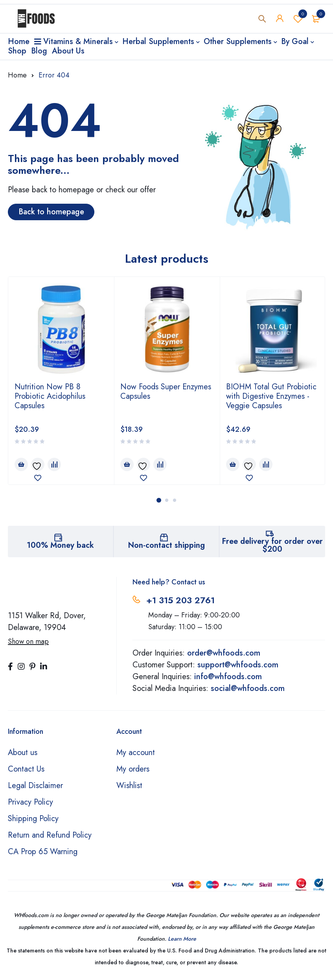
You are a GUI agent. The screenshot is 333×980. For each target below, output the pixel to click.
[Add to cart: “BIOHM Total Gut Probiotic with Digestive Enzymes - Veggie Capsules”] (233, 464)
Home (17, 75)
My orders (133, 769)
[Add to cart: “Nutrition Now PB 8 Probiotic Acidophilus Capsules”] (21, 464)
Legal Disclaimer (35, 786)
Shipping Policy (33, 819)
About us (23, 752)
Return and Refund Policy (50, 835)
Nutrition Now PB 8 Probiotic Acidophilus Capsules (50, 396)
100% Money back (60, 545)
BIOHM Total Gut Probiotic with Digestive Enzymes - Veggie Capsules (271, 396)
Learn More (182, 939)
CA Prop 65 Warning (43, 852)
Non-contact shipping (166, 545)
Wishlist (298, 19)
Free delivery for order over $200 (272, 545)
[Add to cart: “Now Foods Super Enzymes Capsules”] (127, 464)
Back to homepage (51, 212)
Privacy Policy (30, 802)
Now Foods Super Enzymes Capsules (166, 391)
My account (136, 752)
